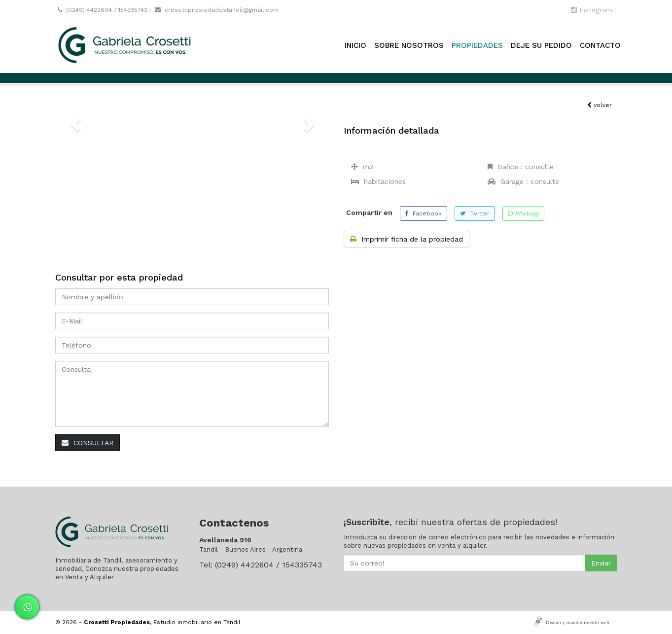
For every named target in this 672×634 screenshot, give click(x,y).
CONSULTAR (88, 443)
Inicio (355, 45)
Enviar (601, 563)
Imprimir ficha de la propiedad (407, 239)
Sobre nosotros (409, 45)
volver (600, 105)
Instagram (592, 10)
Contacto (600, 45)
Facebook (424, 213)
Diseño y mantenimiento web (578, 622)
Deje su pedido (541, 45)
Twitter (475, 213)
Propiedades (477, 45)
